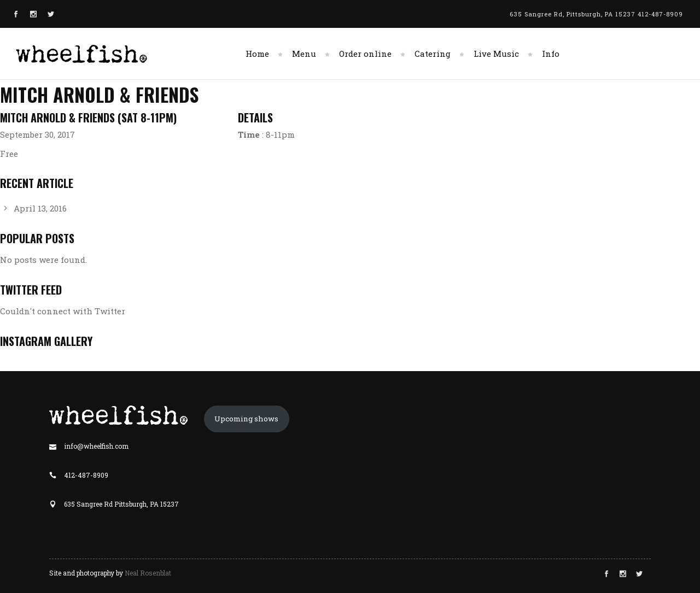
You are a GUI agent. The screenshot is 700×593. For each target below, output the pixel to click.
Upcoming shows (246, 419)
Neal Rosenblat (148, 573)
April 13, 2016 (40, 208)
